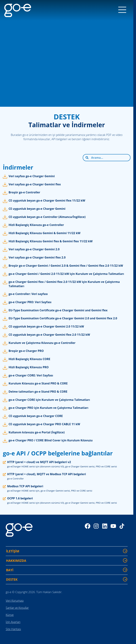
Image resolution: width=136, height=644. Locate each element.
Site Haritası (13, 629)
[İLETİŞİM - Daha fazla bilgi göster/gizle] (125, 551)
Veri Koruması (15, 601)
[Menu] (122, 10)
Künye (10, 615)
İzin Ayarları (13, 622)
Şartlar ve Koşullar (17, 608)
